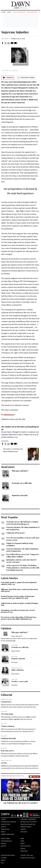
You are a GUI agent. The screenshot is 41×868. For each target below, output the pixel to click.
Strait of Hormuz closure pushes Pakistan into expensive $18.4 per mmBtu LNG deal (18, 597)
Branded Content (26, 827)
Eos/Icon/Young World (8, 855)
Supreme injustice (15, 32)
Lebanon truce (6, 702)
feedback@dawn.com (10, 437)
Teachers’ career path (20, 681)
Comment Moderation (7, 834)
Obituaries (24, 832)
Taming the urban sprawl (15, 533)
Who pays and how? (20, 471)
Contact (3, 819)
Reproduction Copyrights (29, 822)
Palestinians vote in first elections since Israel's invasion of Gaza (18, 611)
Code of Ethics (6, 824)
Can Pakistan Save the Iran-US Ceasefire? (21, 803)
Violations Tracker (19, 12)
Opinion (6, 628)
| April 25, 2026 (21, 8)
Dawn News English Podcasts (12, 776)
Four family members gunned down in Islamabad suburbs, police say (19, 583)
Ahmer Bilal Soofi (17, 636)
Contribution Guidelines (8, 822)
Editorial (7, 695)
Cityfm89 (3, 858)
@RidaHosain (9, 415)
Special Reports (26, 846)
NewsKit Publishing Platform (28, 858)
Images (23, 844)
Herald (3, 860)
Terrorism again (7, 714)
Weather (4, 844)
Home (4, 12)
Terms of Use (5, 829)
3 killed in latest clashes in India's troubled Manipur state (20, 604)
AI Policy (4, 827)
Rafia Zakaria (15, 674)
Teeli (2, 863)
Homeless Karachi (20, 495)
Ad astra (4, 763)
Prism (22, 841)
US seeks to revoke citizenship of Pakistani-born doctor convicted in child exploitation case (19, 618)
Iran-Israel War (32, 12)
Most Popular (9, 517)
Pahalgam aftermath (8, 738)
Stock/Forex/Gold (7, 841)
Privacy (3, 832)
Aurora (23, 849)
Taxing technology (8, 726)
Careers (23, 829)
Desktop (3, 846)
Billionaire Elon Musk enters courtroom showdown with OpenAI (19, 590)
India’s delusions (18, 670)
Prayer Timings (6, 839)
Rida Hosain (5, 39)
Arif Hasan (15, 662)
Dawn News (24, 851)
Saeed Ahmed (16, 651)
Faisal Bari (14, 685)
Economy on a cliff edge (22, 483)
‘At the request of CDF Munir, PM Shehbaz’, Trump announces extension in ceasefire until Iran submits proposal (23, 568)
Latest (9, 12)
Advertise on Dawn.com (28, 824)
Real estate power (7, 751)
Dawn (22, 839)
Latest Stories (9, 578)
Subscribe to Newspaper (28, 819)
